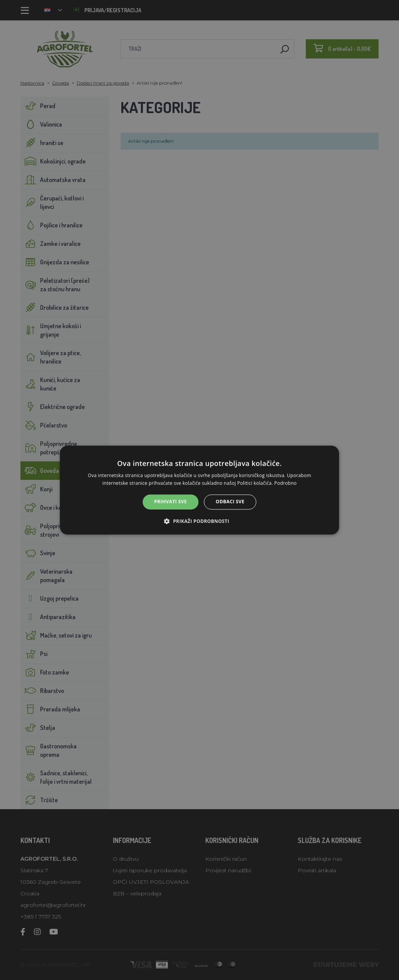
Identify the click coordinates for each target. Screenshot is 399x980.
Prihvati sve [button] (170, 502)
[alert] (199, 490)
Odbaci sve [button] (230, 502)
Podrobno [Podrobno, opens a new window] (285, 483)
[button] (199, 521)
